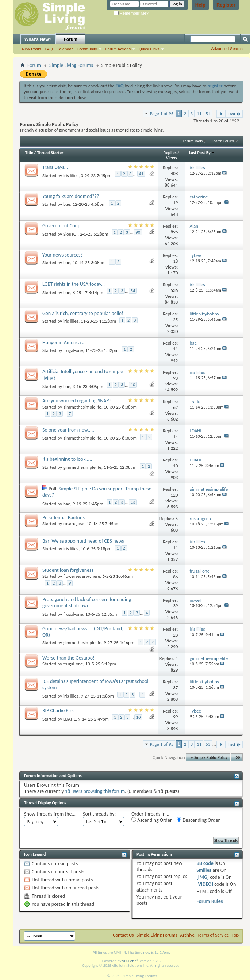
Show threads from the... (50, 814)
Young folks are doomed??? (71, 196)
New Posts (32, 49)
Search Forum (223, 141)
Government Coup (61, 226)
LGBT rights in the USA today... (74, 284)
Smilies (204, 870)
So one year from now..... (68, 430)
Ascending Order (152, 820)
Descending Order (198, 820)
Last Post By (202, 153)
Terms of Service (213, 935)
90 (138, 232)
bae (67, 204)
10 (133, 385)
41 (141, 174)
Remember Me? (131, 13)
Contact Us (123, 935)
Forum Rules (209, 901)
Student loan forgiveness (68, 570)
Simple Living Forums (71, 65)
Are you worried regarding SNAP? (77, 401)
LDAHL (69, 719)
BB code (205, 863)
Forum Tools (193, 141)
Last (234, 114)
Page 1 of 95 (162, 113)
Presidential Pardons (64, 518)
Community (87, 49)
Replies (170, 153)
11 (199, 113)
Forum (71, 39)
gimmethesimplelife (82, 407)
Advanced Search (227, 49)
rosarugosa (74, 523)
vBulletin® (130, 961)
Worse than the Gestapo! (68, 658)
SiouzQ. (70, 234)
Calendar (65, 49)
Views (172, 158)
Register (226, 5)
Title (29, 153)
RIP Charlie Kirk (58, 711)
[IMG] (203, 877)
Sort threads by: (99, 814)
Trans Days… (55, 167)
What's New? (38, 39)
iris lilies (71, 176)
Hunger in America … (64, 343)
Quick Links (149, 49)
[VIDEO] (205, 884)
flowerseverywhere (82, 576)
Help (200, 5)
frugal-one (73, 350)
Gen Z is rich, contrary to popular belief (83, 313)
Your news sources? (63, 255)
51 (208, 113)
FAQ (49, 49)
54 (133, 291)
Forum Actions (118, 49)
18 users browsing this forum (95, 791)
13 (133, 502)
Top (237, 758)
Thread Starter (50, 153)
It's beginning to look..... (67, 459)
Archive (187, 935)
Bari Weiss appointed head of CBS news (83, 541)
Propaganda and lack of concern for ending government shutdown (87, 603)
